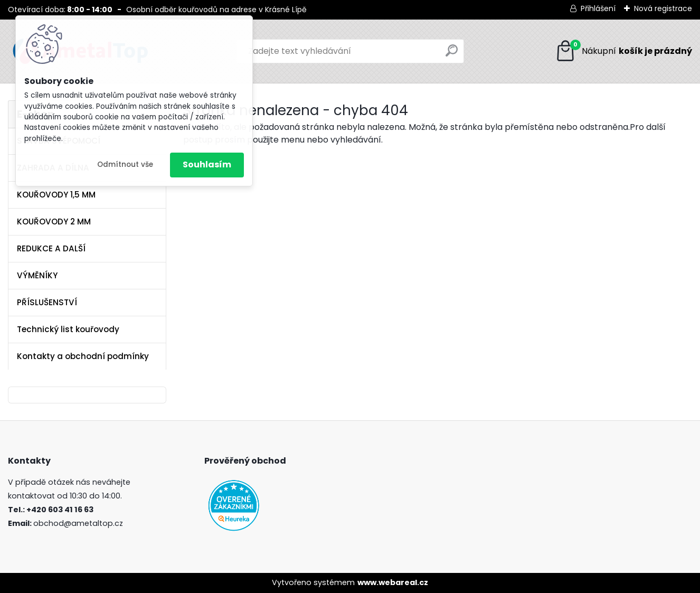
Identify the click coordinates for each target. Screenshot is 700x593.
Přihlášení (598, 8)
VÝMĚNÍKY (37, 275)
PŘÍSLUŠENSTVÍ (47, 302)
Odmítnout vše (125, 164)
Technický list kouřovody (68, 329)
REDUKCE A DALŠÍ (51, 248)
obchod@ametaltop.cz (78, 523)
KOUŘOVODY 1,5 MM (56, 195)
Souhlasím (207, 164)
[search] (452, 55)
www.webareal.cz (393, 582)
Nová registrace (663, 8)
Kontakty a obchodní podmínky (83, 356)
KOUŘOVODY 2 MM (54, 222)
